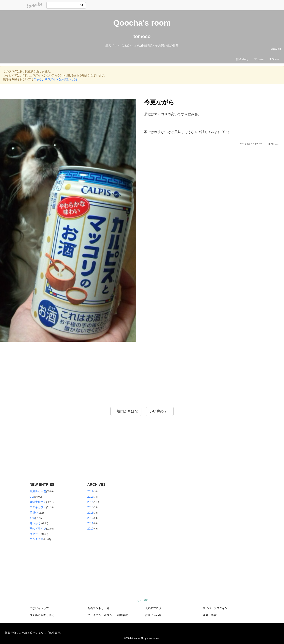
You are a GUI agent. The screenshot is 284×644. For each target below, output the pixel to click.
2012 (90, 518)
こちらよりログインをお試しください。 (58, 79)
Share (274, 59)
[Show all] (275, 49)
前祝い (34, 513)
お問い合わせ (153, 615)
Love (259, 59)
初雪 (32, 518)
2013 (90, 513)
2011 (90, 523)
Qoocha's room (142, 23)
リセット (35, 534)
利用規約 (123, 615)
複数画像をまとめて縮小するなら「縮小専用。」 (35, 633)
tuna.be (142, 600)
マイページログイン (215, 608)
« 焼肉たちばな (126, 411)
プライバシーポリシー (101, 615)
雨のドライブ (38, 529)
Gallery (242, 59)
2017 (90, 491)
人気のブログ (153, 608)
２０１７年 (36, 539)
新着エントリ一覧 (98, 608)
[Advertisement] (142, 382)
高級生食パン (38, 502)
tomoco (142, 36)
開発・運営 (210, 615)
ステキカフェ (38, 507)
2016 (90, 497)
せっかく (35, 523)
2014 (90, 507)
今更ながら (159, 102)
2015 (90, 502)
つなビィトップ (39, 608)
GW (32, 497)
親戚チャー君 (38, 491)
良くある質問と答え (42, 615)
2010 (90, 529)
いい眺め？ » (160, 411)
